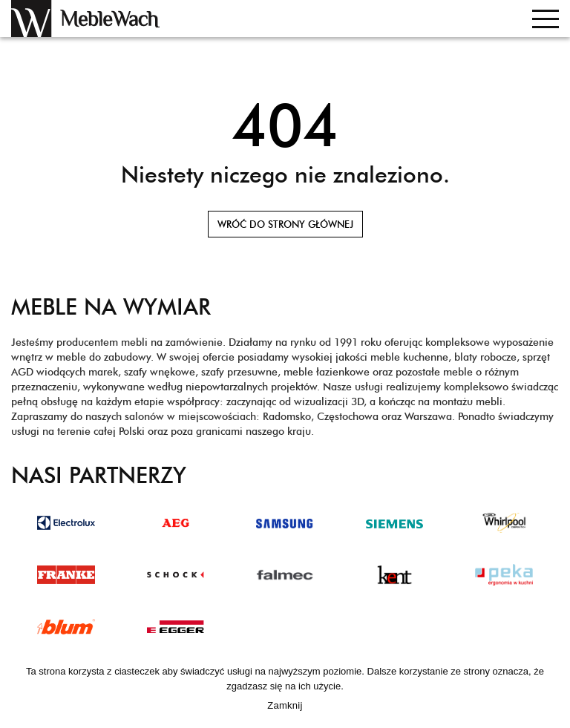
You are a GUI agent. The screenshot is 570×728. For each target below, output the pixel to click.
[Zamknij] (551, 691)
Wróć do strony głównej (285, 224)
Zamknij (285, 705)
